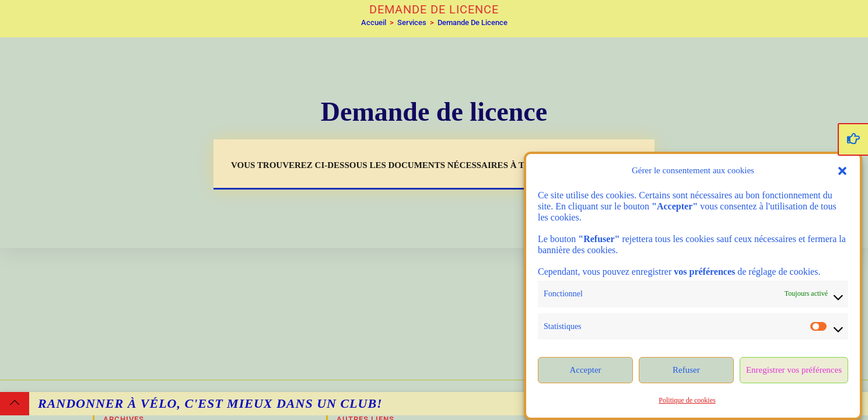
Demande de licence (473, 22)
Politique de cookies (687, 400)
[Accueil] (374, 22)
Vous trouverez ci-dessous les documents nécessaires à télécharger (409, 165)
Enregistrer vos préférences (794, 370)
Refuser (686, 370)
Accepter (585, 370)
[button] (842, 171)
